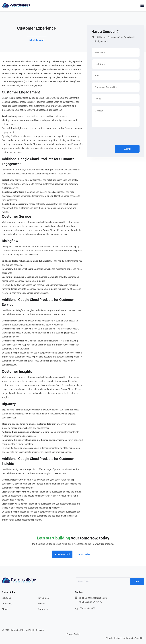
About (5, 609)
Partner (41, 604)
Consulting (7, 604)
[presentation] (115, 137)
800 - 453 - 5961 (88, 608)
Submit (127, 149)
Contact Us (43, 609)
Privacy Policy (73, 634)
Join (137, 581)
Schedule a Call (37, 40)
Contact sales (83, 554)
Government (44, 598)
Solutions (6, 598)
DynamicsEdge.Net (135, 638)
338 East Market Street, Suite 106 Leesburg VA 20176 (93, 600)
